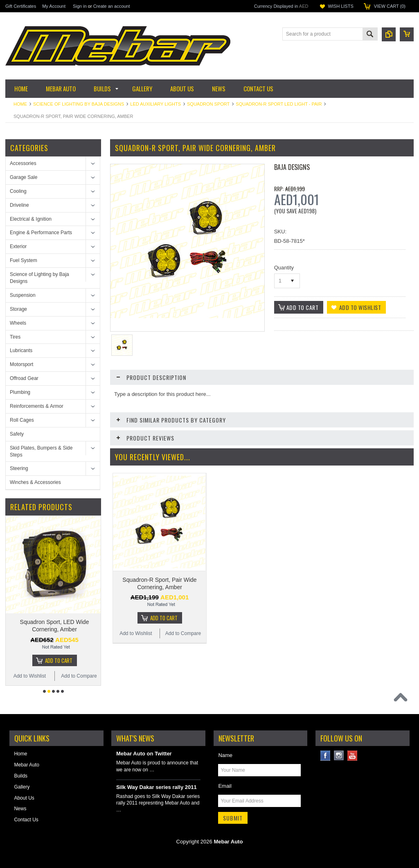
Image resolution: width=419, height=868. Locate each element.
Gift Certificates (21, 6)
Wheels (18, 323)
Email (225, 786)
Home (20, 104)
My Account (54, 6)
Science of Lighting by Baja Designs (79, 104)
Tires (15, 337)
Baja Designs (292, 167)
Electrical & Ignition (31, 219)
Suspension (23, 295)
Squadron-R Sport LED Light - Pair (279, 104)
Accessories (23, 163)
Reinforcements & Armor (37, 406)
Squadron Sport (208, 104)
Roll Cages (22, 420)
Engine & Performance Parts (41, 233)
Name (225, 755)
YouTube (353, 756)
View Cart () (390, 6)
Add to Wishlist (30, 676)
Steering (19, 468)
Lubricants (21, 350)
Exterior (18, 246)
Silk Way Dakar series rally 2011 (157, 787)
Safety (17, 434)
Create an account (112, 6)
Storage (18, 309)
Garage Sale (24, 177)
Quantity (284, 268)
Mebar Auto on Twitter (144, 754)
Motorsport (21, 364)
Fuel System (24, 260)
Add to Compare (79, 676)
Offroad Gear (24, 378)
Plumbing (20, 392)
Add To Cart (59, 660)
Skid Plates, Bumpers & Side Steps (41, 451)
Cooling (18, 191)
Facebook (326, 756)
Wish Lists (340, 6)
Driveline (19, 205)
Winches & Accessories (35, 482)
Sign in (80, 6)
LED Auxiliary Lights (155, 104)
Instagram (339, 756)
